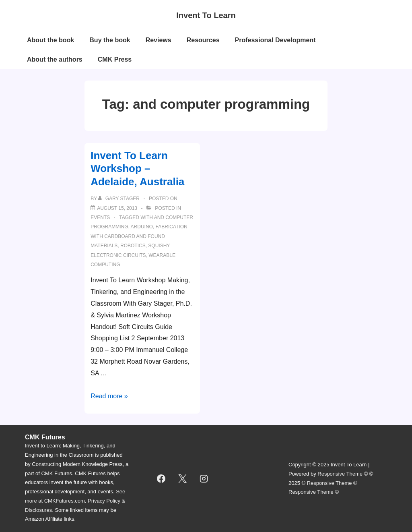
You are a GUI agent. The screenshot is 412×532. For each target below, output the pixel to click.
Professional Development (275, 40)
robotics (133, 246)
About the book (50, 40)
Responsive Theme (340, 474)
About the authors (55, 59)
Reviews (159, 40)
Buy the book (110, 40)
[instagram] (204, 479)
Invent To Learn (206, 15)
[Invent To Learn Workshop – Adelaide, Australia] (117, 208)
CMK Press (115, 59)
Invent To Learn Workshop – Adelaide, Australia (137, 169)
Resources (203, 40)
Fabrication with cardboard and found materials (139, 236)
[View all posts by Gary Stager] (119, 199)
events (100, 217)
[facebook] (161, 479)
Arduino (142, 227)
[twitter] (183, 479)
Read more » (109, 396)
